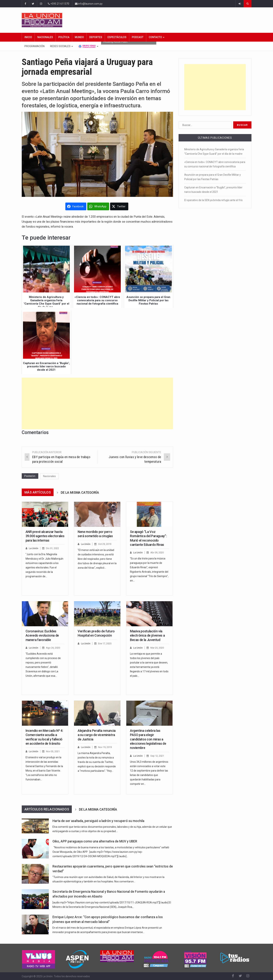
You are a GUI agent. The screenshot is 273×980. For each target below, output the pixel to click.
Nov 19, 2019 (105, 747)
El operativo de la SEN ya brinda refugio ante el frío (213, 200)
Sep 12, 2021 (157, 756)
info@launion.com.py (89, 4)
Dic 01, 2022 (52, 548)
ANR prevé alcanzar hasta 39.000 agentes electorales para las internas (45, 536)
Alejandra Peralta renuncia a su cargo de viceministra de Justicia (97, 735)
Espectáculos (117, 37)
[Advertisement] (97, 403)
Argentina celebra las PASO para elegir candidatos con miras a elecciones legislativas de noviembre (148, 739)
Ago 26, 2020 (53, 648)
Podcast (138, 37)
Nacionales (45, 37)
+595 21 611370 (59, 4)
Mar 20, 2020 (157, 648)
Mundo (79, 37)
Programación (35, 46)
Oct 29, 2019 (105, 544)
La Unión (34, 548)
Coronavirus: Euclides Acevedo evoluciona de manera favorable (42, 635)
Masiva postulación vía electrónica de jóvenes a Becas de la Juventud (147, 635)
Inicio (28, 37)
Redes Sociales (61, 46)
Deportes (96, 37)
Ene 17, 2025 (105, 643)
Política (64, 37)
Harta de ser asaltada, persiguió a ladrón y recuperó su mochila (98, 821)
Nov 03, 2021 (53, 751)
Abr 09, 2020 (157, 553)
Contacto (157, 37)
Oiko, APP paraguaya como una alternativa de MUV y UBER (95, 841)
